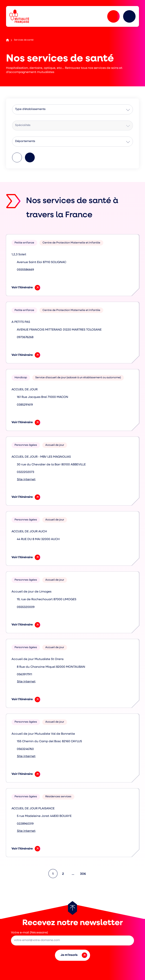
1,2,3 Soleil (19, 255)
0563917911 (24, 675)
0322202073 (25, 472)
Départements (25, 141)
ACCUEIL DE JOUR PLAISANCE (33, 809)
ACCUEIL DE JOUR (25, 390)
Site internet (26, 480)
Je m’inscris (74, 955)
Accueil (7, 40)
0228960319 (25, 824)
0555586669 (25, 270)
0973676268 (25, 337)
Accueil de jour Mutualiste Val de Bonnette (43, 734)
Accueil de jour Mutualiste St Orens (37, 659)
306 (84, 872)
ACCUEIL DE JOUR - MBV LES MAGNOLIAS (41, 457)
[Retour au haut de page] (72, 908)
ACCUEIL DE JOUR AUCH (29, 532)
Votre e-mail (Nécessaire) (29, 933)
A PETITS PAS (21, 322)
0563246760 (25, 749)
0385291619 (25, 405)
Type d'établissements (30, 109)
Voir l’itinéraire (26, 288)
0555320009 (26, 607)
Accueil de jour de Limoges (31, 592)
